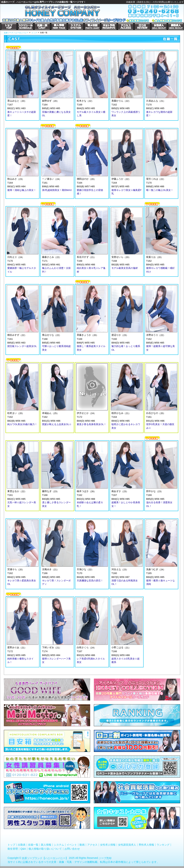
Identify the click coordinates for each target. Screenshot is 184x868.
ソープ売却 (105, 858)
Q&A (23, 849)
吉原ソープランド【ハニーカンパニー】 (45, 858)
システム (59, 845)
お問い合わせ (72, 849)
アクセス (92, 845)
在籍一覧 (33, 845)
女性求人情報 (108, 845)
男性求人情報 (146, 845)
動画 (82, 845)
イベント (72, 845)
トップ (11, 845)
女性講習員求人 (127, 845)
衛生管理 (13, 849)
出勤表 (22, 845)
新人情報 (46, 845)
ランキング (163, 845)
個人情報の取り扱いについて (45, 849)
